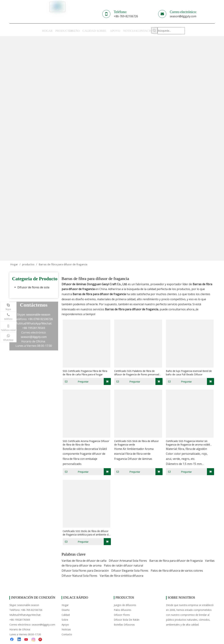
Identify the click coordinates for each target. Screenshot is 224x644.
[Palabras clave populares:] (154, 30)
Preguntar (76, 381)
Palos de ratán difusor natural (123, 566)
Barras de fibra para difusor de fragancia (176, 561)
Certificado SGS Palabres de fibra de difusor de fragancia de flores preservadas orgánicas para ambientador (138, 373)
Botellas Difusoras (124, 625)
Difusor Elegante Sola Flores (130, 571)
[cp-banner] (112, 148)
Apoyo (65, 625)
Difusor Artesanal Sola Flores (128, 561)
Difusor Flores (122, 615)
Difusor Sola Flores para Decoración (85, 571)
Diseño (66, 610)
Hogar (65, 605)
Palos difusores (123, 610)
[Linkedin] (19, 640)
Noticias (66, 629)
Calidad (66, 615)
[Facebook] (12, 640)
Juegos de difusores (125, 605)
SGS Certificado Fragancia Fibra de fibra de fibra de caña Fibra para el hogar (85, 373)
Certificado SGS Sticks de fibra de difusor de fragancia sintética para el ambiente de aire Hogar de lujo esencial (86, 533)
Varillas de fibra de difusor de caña (84, 561)
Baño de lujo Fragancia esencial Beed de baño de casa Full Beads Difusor (189, 373)
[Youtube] (26, 640)
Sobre (65, 620)
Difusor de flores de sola (33, 287)
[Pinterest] (41, 640)
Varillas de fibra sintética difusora (121, 576)
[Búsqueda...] (171, 31)
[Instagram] (34, 640)
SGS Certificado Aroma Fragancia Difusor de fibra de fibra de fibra (86, 443)
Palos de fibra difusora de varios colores (177, 571)
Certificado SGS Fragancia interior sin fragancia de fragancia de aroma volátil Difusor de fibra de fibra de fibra (188, 443)
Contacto (67, 634)
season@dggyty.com (183, 16)
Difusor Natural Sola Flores (79, 576)
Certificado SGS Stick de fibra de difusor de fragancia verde (136, 443)
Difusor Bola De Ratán (127, 620)
